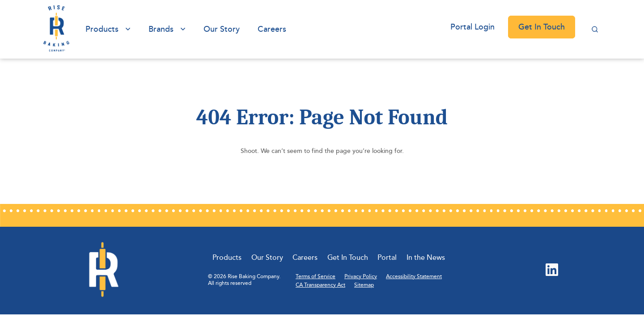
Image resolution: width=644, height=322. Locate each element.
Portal (387, 258)
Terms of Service (316, 277)
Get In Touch (542, 27)
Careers (272, 29)
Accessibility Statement (414, 277)
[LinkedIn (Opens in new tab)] (552, 271)
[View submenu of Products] (128, 29)
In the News (426, 258)
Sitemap (364, 285)
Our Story (222, 29)
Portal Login (472, 27)
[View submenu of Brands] (183, 29)
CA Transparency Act (320, 285)
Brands (161, 29)
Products (102, 29)
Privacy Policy (361, 277)
